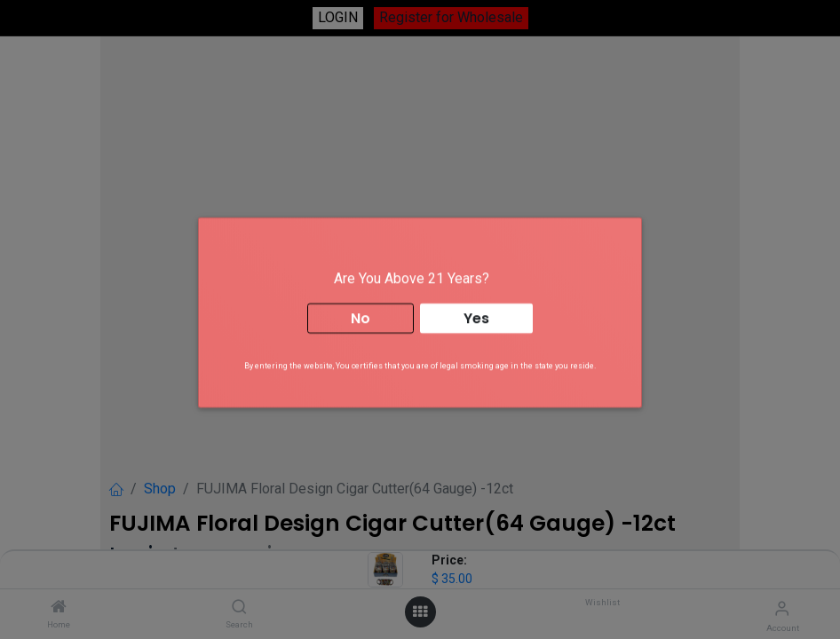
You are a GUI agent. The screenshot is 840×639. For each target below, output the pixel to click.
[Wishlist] (601, 607)
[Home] (59, 607)
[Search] (239, 607)
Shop (160, 489)
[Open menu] (420, 612)
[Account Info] (782, 608)
